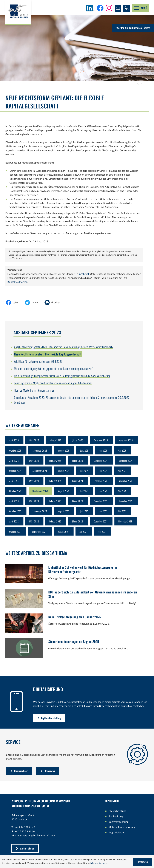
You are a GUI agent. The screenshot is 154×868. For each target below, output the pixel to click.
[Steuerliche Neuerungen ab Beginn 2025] (74, 653)
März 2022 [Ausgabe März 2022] (35, 525)
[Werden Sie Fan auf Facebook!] (100, 8)
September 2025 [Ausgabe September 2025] (40, 451)
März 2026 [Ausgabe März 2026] (35, 440)
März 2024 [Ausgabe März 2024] (35, 483)
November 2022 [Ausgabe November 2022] (128, 504)
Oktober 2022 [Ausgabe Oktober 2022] (16, 515)
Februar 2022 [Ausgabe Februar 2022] (56, 525)
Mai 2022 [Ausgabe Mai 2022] (125, 515)
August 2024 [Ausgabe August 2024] (65, 472)
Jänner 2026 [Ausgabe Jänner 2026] (79, 440)
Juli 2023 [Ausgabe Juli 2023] (86, 493)
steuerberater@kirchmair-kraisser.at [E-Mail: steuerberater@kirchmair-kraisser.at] (35, 840)
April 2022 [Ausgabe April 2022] (14, 525)
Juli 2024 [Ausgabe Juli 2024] (86, 472)
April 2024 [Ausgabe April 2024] (14, 483)
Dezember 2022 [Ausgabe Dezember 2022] (103, 504)
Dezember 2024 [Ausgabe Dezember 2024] (103, 462)
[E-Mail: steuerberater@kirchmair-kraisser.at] (117, 8)
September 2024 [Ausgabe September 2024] (41, 472)
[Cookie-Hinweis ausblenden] (142, 862)
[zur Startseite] (19, 13)
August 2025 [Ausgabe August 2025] (65, 451)
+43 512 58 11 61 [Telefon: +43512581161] (25, 832)
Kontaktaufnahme (17, 282)
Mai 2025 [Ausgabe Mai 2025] (125, 451)
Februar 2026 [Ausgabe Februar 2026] (57, 440)
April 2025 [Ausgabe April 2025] (14, 462)
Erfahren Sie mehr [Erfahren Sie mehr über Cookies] (98, 863)
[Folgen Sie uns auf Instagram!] (108, 8)
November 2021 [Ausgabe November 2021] (128, 525)
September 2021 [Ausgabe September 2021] (40, 536)
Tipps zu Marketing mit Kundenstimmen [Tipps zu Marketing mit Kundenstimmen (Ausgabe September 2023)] (34, 390)
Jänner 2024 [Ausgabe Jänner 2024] (79, 483)
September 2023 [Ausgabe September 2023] (41, 493)
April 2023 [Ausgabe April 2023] (14, 504)
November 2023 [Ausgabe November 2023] (128, 483)
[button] (126, 8)
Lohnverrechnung (119, 826)
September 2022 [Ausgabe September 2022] (41, 515)
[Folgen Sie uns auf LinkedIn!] (90, 8)
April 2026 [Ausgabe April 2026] (14, 440)
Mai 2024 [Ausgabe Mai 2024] (125, 472)
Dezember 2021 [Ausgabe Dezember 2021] (103, 525)
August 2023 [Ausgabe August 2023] (65, 493)
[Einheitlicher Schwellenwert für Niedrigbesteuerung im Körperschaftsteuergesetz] (74, 579)
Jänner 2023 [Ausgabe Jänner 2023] (79, 504)
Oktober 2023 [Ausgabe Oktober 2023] (16, 493)
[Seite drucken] (55, 303)
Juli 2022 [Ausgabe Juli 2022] (86, 515)
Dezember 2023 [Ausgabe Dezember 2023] (103, 483)
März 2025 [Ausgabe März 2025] (35, 462)
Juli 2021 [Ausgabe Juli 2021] (85, 536)
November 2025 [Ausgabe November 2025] (129, 440)
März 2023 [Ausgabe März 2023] (35, 504)
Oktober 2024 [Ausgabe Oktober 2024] (16, 472)
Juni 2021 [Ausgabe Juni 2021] (104, 536)
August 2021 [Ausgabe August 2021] (65, 536)
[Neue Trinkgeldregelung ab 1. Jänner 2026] (74, 629)
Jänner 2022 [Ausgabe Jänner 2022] (79, 525)
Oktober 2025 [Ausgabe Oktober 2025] (16, 451)
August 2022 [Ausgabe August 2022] (65, 515)
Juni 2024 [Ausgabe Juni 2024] (105, 472)
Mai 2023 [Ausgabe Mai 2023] (125, 493)
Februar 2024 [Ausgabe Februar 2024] (56, 483)
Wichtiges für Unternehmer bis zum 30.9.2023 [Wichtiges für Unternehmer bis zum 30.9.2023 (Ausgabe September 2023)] (38, 361)
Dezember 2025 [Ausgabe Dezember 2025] (103, 440)
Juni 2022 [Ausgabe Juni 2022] (105, 515)
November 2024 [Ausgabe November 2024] (128, 462)
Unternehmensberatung (122, 832)
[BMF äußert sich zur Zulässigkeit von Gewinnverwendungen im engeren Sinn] (74, 604)
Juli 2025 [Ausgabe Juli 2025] (86, 451)
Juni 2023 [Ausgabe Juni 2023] (105, 493)
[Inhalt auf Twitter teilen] (34, 303)
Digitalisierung (117, 837)
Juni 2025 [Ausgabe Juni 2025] (105, 451)
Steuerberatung (118, 816)
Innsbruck (84, 274)
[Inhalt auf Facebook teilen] (15, 303)
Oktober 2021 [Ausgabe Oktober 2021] (15, 536)
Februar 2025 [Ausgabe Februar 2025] (56, 462)
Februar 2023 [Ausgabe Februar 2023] (56, 504)
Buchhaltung (116, 821)
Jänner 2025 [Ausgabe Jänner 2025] (79, 462)
